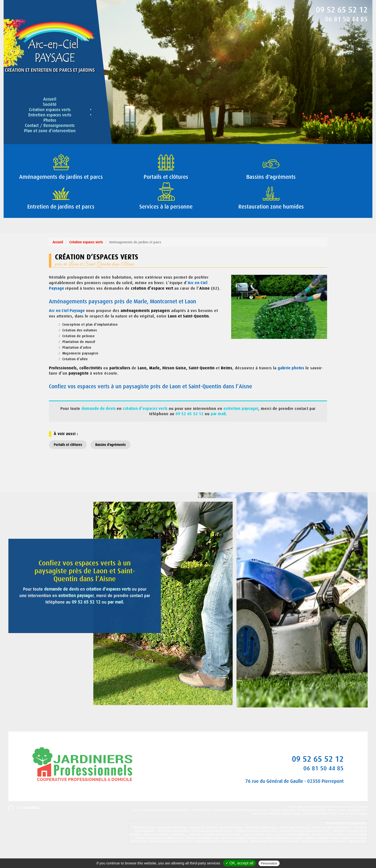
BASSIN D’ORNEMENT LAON (203, 853)
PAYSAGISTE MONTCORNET (262, 843)
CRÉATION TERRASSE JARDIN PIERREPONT (305, 847)
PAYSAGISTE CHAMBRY (204, 843)
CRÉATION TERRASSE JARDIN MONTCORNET (215, 850)
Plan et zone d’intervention (50, 131)
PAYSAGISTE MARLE (232, 843)
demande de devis (68, 623)
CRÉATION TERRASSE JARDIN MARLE (165, 850)
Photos (50, 120)
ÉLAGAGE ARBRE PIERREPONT (292, 850)
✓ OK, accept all (239, 863)
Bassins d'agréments (110, 460)
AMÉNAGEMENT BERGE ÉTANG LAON (171, 857)
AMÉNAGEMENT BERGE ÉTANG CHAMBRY (274, 857)
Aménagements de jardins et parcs (172, 825)
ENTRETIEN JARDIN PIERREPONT (332, 843)
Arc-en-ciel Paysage (357, 829)
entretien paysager (40, 636)
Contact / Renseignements (50, 126)
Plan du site (338, 829)
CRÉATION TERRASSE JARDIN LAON (256, 847)
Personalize (269, 863)
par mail (99, 642)
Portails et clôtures (68, 460)
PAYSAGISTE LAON (144, 843)
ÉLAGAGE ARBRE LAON (258, 850)
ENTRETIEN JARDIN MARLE (173, 847)
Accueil (50, 99)
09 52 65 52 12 (342, 10)
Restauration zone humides (311, 825)
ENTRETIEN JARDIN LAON (295, 843)
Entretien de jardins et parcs (253, 825)
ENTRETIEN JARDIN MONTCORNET (212, 847)
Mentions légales (292, 829)
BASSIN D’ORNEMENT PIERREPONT (242, 853)
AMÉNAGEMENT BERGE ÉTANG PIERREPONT (222, 857)
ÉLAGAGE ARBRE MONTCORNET (166, 853)
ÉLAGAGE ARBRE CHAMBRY (329, 850)
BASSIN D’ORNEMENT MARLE (323, 853)
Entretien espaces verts (60, 115)
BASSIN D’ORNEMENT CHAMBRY (284, 853)
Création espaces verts (61, 110)
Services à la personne (283, 825)
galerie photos (291, 383)
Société (50, 104)
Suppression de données (316, 829)
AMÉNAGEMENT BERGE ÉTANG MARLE (324, 857)
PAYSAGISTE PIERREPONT (172, 843)
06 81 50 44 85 (346, 19)
